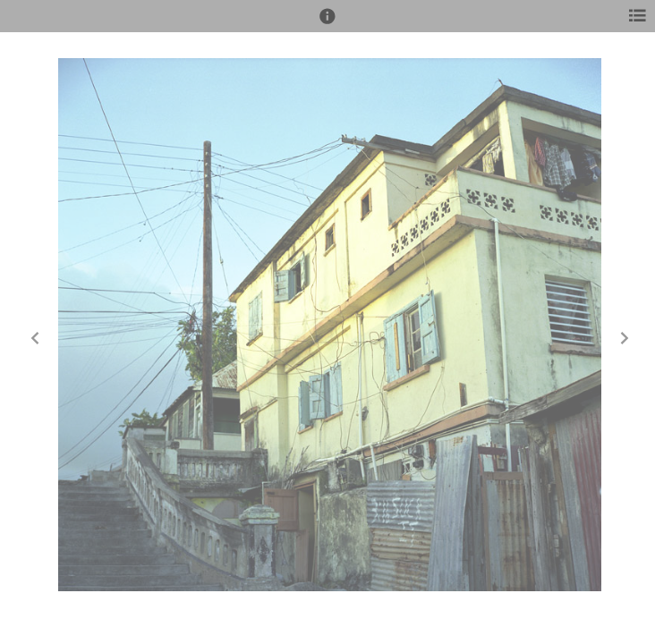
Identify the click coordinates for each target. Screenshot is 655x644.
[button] (327, 24)
